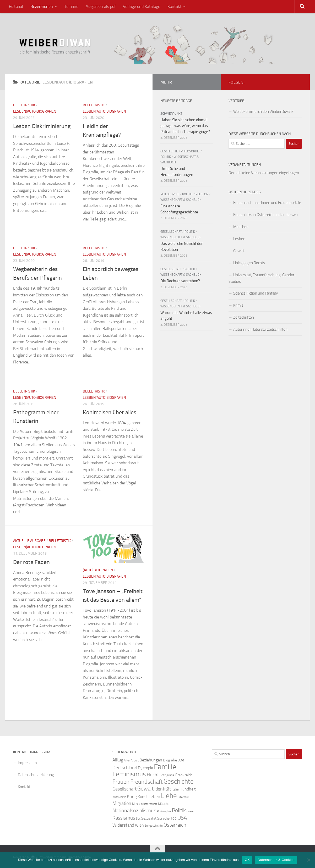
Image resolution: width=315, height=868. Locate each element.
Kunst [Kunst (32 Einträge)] (143, 797)
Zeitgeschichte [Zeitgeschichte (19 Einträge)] (154, 826)
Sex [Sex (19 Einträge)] (138, 819)
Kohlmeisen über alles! (110, 412)
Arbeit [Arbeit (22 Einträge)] (135, 760)
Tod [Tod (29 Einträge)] (173, 818)
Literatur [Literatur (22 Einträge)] (183, 797)
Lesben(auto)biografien (35, 111)
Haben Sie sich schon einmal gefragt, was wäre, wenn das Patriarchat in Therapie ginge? (185, 126)
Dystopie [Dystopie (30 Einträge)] (145, 768)
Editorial (16, 6)
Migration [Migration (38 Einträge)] (122, 803)
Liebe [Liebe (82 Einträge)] (169, 796)
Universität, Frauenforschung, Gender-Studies (262, 278)
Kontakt (175, 6)
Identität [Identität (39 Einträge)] (163, 789)
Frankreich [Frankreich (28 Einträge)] (184, 775)
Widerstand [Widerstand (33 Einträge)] (123, 825)
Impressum (27, 763)
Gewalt (239, 251)
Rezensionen (42, 6)
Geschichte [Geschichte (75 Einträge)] (179, 781)
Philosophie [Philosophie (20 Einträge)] (164, 811)
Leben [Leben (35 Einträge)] (154, 797)
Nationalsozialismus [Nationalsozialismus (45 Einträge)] (134, 811)
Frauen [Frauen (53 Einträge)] (121, 782)
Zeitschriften (244, 317)
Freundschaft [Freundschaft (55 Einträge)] (146, 782)
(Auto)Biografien (98, 570)
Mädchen (241, 227)
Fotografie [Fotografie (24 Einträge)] (167, 775)
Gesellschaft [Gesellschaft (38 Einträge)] (124, 789)
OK (247, 860)
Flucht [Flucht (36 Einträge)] (153, 775)
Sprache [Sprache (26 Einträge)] (163, 818)
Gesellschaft (171, 232)
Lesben (239, 239)
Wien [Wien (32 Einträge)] (139, 825)
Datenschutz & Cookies (276, 860)
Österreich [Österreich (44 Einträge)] (175, 825)
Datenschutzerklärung (36, 775)
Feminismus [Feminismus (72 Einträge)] (129, 774)
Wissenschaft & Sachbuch (181, 200)
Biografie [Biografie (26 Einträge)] (170, 760)
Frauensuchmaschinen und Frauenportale (267, 203)
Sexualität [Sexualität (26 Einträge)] (149, 818)
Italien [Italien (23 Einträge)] (176, 789)
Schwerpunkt (171, 114)
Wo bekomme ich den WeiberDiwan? (263, 112)
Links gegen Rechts (249, 263)
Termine (71, 6)
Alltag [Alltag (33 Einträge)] (118, 760)
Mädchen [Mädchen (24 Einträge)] (165, 804)
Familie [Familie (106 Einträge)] (165, 767)
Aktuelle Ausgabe (29, 541)
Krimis (238, 305)
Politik (166, 157)
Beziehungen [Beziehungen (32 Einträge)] (151, 760)
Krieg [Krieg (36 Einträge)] (132, 797)
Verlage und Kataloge (142, 6)
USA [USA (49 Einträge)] (182, 818)
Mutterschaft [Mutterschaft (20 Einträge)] (149, 804)
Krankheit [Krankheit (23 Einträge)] (119, 797)
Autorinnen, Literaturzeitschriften (260, 329)
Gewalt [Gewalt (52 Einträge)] (145, 789)
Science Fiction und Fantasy (256, 293)
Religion (202, 194)
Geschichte (169, 151)
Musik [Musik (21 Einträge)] (136, 804)
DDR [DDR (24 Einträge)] (181, 760)
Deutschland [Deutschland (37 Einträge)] (125, 768)
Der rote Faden (31, 562)
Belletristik (24, 105)
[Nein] (308, 860)
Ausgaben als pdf (101, 6)
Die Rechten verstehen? (180, 281)
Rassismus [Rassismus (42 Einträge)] (124, 818)
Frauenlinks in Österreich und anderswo (265, 215)
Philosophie (190, 151)
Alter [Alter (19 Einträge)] (127, 761)
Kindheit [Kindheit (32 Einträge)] (189, 789)
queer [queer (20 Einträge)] (190, 811)
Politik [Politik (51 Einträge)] (179, 810)
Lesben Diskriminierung (42, 126)
